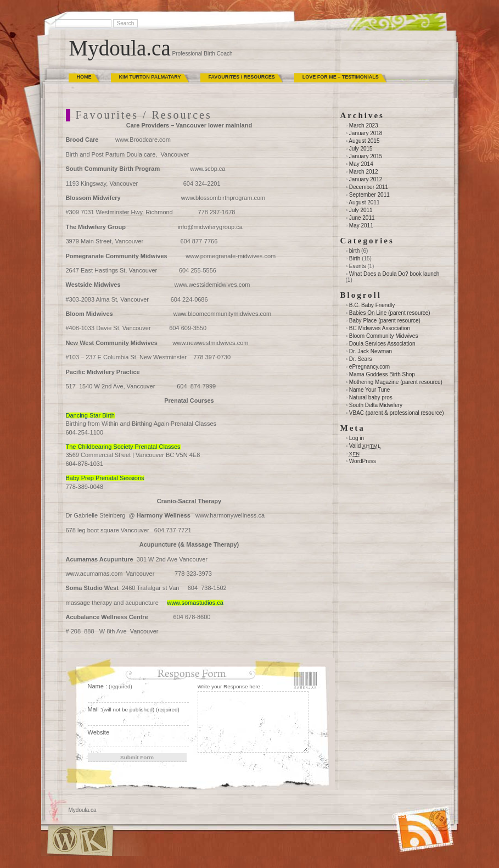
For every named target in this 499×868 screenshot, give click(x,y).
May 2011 (361, 226)
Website (99, 732)
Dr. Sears (361, 359)
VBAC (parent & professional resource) (397, 413)
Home (84, 77)
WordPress (363, 461)
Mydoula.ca (120, 48)
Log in (357, 438)
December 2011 (369, 187)
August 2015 (364, 141)
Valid (365, 446)
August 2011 (364, 202)
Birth (355, 258)
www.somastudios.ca (195, 603)
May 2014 (361, 164)
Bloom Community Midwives (384, 336)
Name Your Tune (370, 390)
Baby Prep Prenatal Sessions (105, 478)
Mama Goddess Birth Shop (382, 374)
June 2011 (362, 218)
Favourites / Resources (242, 77)
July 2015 (361, 149)
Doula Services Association (382, 344)
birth (354, 251)
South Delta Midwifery (376, 405)
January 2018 (366, 133)
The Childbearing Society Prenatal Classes (123, 447)
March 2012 (364, 172)
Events (358, 266)
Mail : (134, 709)
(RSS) (400, 816)
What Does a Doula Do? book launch (394, 274)
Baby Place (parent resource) (385, 321)
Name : (110, 686)
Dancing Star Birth (90, 415)
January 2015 (366, 156)
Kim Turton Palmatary (150, 77)
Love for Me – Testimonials (341, 77)
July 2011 (361, 210)
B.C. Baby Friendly (372, 305)
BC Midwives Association (380, 328)
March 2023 (364, 126)
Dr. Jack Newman (371, 351)
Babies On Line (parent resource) (390, 313)
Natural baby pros (371, 397)
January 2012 (366, 179)
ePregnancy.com (369, 367)
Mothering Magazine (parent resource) (396, 382)
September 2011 (369, 195)
